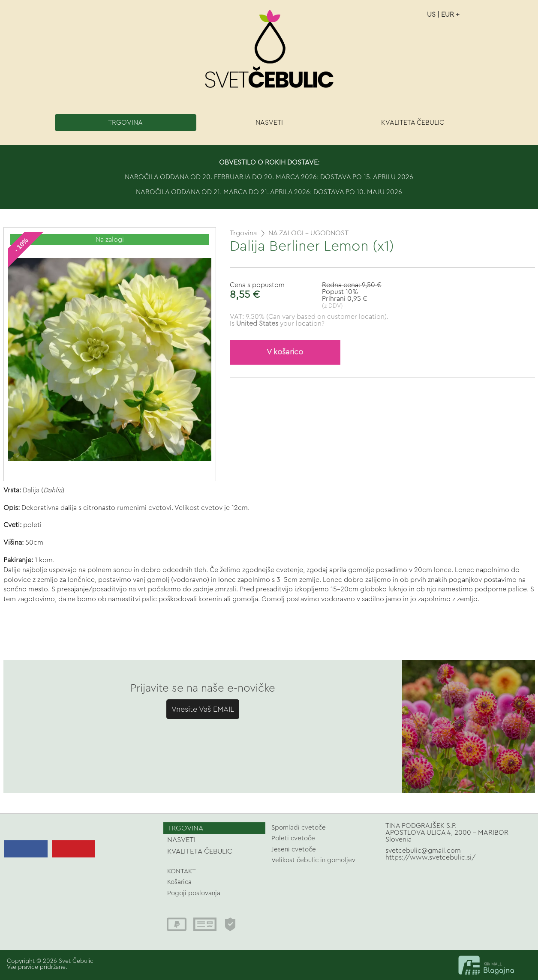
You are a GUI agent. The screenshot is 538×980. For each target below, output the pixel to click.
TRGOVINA (125, 123)
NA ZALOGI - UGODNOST (308, 233)
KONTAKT (182, 871)
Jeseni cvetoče (294, 850)
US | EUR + (443, 15)
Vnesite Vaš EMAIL (203, 709)
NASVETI (269, 123)
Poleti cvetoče (293, 838)
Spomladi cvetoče (299, 828)
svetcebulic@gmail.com (423, 851)
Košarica (179, 882)
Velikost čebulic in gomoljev (313, 860)
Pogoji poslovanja (194, 893)
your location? (280, 324)
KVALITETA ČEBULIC (413, 123)
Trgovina (243, 233)
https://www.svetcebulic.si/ (431, 857)
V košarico (285, 352)
